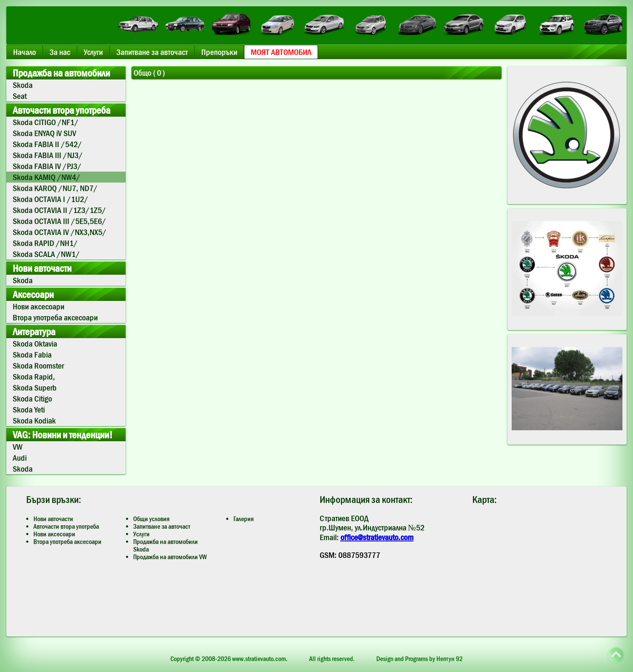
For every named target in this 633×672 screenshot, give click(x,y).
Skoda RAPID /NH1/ (45, 243)
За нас (60, 52)
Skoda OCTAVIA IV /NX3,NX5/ (60, 232)
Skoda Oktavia (35, 344)
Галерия (244, 519)
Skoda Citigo (32, 399)
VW (18, 447)
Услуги (93, 52)
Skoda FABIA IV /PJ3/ (47, 166)
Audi (20, 458)
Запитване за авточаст (152, 52)
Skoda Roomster (38, 366)
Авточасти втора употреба (66, 526)
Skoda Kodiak (34, 421)
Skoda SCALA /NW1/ (46, 254)
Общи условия (151, 519)
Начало (25, 52)
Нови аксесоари (38, 306)
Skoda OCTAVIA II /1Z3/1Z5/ (59, 210)
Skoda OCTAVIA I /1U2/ (51, 199)
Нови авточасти (53, 519)
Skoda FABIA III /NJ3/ (48, 155)
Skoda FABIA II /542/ (47, 144)
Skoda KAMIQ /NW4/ (47, 177)
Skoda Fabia (32, 355)
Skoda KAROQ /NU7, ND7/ (55, 188)
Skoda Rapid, (34, 377)
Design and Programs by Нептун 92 (419, 658)
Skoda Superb (35, 388)
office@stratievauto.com (377, 537)
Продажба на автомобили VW (170, 557)
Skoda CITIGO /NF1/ (46, 122)
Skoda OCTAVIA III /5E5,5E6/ (59, 221)
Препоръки (219, 52)
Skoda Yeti (29, 410)
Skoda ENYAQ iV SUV (44, 133)
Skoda (23, 85)
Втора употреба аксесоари (55, 317)
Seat (20, 96)
